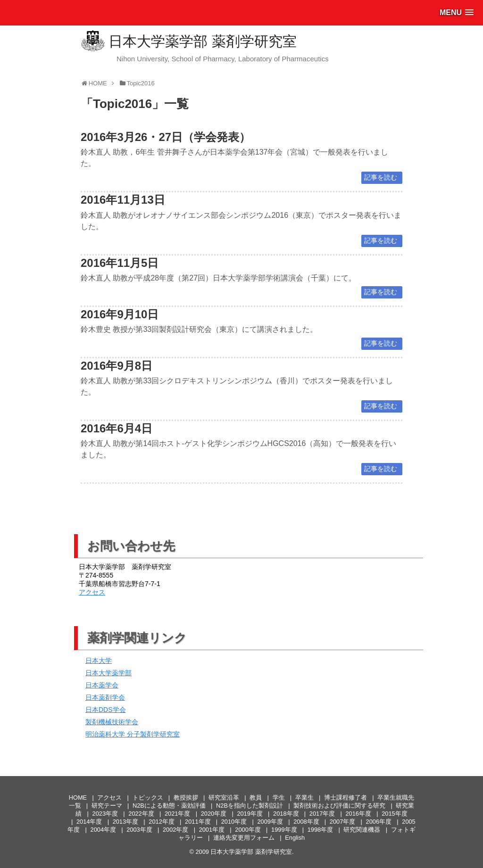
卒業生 (304, 798)
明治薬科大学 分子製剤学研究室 (133, 734)
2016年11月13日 (123, 200)
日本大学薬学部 (108, 673)
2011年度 (198, 822)
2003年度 (139, 830)
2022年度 (141, 814)
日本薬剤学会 (105, 697)
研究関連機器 (362, 830)
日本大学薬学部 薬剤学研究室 (202, 41)
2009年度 (270, 822)
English (295, 838)
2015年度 (394, 814)
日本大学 (99, 661)
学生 (279, 798)
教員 (256, 798)
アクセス (92, 592)
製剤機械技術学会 (112, 722)
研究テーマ (107, 806)
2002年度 (175, 830)
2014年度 (89, 822)
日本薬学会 (102, 685)
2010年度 (234, 822)
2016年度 (358, 814)
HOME (78, 798)
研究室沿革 (224, 798)
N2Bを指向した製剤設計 (250, 806)
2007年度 (342, 822)
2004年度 (103, 830)
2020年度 (214, 814)
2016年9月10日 (120, 314)
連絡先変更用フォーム (244, 838)
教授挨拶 (186, 798)
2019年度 (250, 814)
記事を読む (381, 177)
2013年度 (125, 822)
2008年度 (306, 822)
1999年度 (284, 830)
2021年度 (177, 814)
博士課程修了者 (346, 798)
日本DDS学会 (106, 710)
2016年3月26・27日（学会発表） (166, 137)
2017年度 (322, 814)
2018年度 (286, 814)
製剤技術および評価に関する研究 (339, 806)
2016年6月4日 (117, 428)
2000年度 (248, 830)
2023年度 (105, 814)
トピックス (148, 798)
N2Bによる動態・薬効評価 (169, 806)
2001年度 (212, 830)
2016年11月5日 (120, 263)
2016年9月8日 (117, 366)
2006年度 (379, 822)
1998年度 (320, 830)
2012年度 (161, 822)
